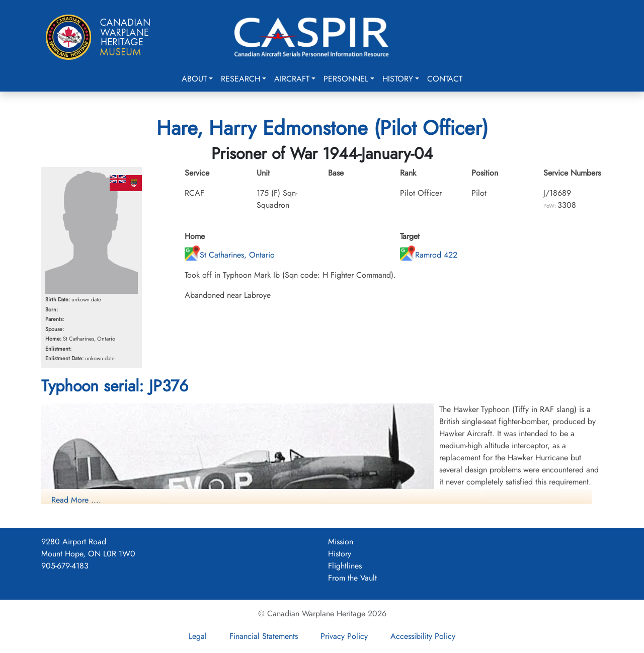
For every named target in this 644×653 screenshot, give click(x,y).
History (398, 79)
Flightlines (345, 566)
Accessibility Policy (423, 636)
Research (240, 79)
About (194, 79)
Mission (341, 542)
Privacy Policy (344, 636)
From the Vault (352, 578)
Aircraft (292, 79)
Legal (198, 636)
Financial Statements (264, 636)
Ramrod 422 (429, 255)
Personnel (346, 79)
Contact (445, 79)
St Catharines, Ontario (230, 255)
